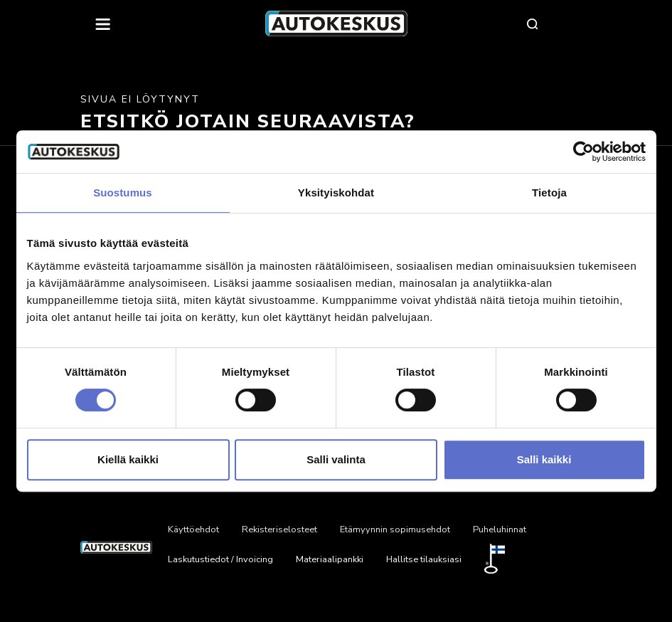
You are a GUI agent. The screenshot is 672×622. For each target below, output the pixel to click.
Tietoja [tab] (549, 193)
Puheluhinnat (500, 529)
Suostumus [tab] (123, 193)
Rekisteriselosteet (279, 529)
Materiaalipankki (330, 559)
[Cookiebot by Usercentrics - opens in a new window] (583, 152)
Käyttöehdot (193, 529)
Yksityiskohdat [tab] (336, 193)
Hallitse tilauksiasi (424, 559)
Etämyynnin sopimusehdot (395, 529)
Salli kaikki (544, 459)
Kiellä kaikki (128, 459)
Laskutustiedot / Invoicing (220, 559)
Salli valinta (336, 459)
